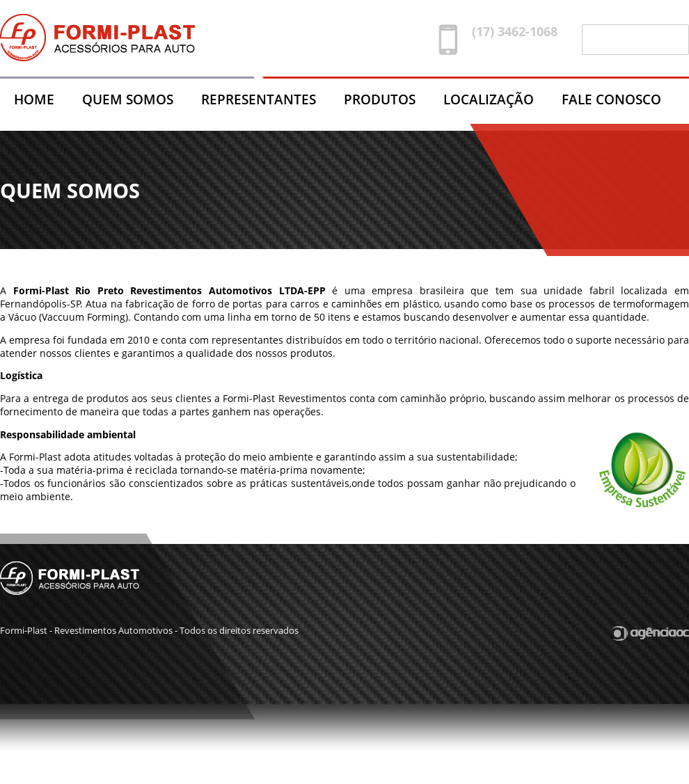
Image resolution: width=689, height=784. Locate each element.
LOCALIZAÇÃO (489, 99)
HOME (34, 99)
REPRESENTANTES (259, 99)
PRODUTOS (380, 99)
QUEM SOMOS (128, 99)
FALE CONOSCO (611, 99)
